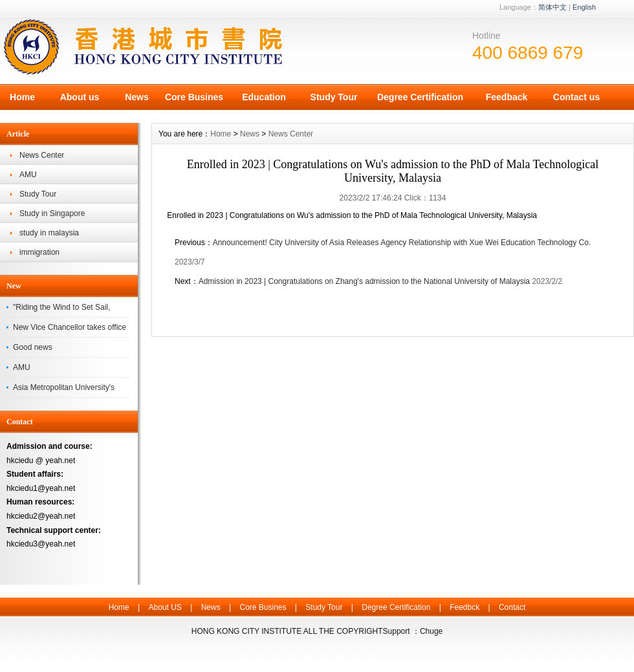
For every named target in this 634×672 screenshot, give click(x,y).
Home (22, 97)
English (584, 7)
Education (264, 97)
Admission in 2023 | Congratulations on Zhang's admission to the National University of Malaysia (364, 281)
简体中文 (552, 7)
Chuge (431, 631)
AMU (28, 175)
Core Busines (194, 97)
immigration (39, 252)
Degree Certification (420, 97)
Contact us (576, 97)
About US (165, 607)
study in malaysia (49, 233)
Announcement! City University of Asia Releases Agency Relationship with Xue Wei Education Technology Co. (402, 243)
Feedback (507, 97)
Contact (512, 607)
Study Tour (334, 97)
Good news (33, 347)
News (137, 97)
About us (80, 97)
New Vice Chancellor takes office (70, 327)
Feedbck (465, 607)
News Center (42, 155)
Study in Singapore (52, 213)
